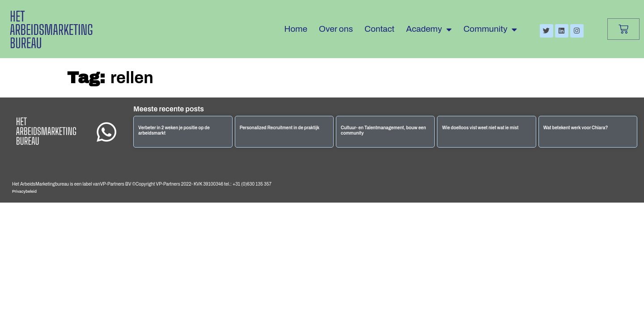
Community (490, 29)
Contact (379, 29)
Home (296, 29)
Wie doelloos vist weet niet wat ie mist (480, 128)
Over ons (336, 29)
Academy (429, 29)
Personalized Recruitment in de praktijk (280, 128)
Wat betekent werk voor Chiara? (576, 128)
